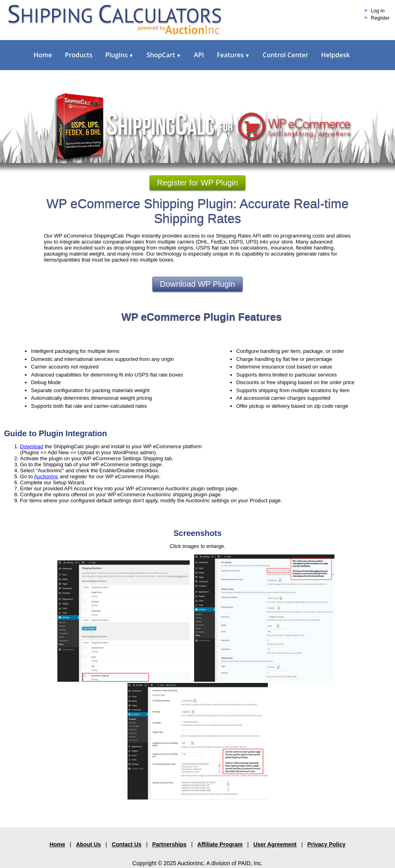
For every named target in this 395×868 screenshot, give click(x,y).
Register (380, 18)
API (199, 55)
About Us (88, 844)
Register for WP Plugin (198, 183)
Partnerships (170, 844)
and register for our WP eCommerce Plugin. (109, 476)
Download (32, 446)
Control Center (286, 55)
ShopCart (164, 55)
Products (79, 55)
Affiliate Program (220, 844)
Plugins (119, 55)
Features (233, 55)
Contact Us (127, 844)
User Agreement (275, 844)
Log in (378, 11)
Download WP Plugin (198, 284)
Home (43, 55)
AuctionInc (46, 476)
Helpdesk (336, 55)
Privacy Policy (327, 844)
